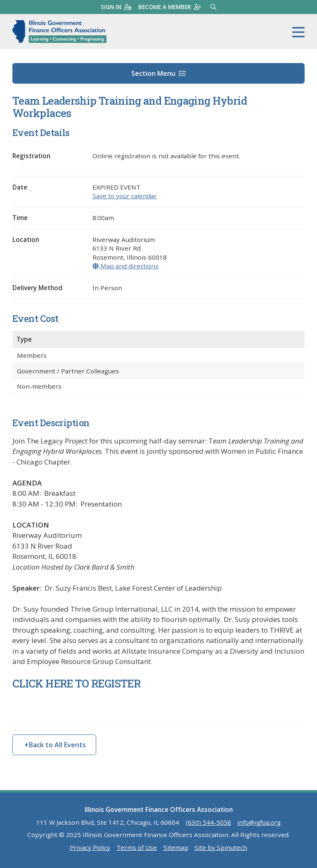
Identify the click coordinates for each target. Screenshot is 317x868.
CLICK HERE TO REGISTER (77, 683)
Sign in (116, 7)
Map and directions (125, 266)
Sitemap (176, 847)
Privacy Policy (90, 847)
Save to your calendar (125, 196)
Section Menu (158, 73)
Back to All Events (55, 745)
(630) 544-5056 (208, 822)
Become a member (170, 7)
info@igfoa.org (259, 822)
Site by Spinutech (221, 847)
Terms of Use (137, 847)
